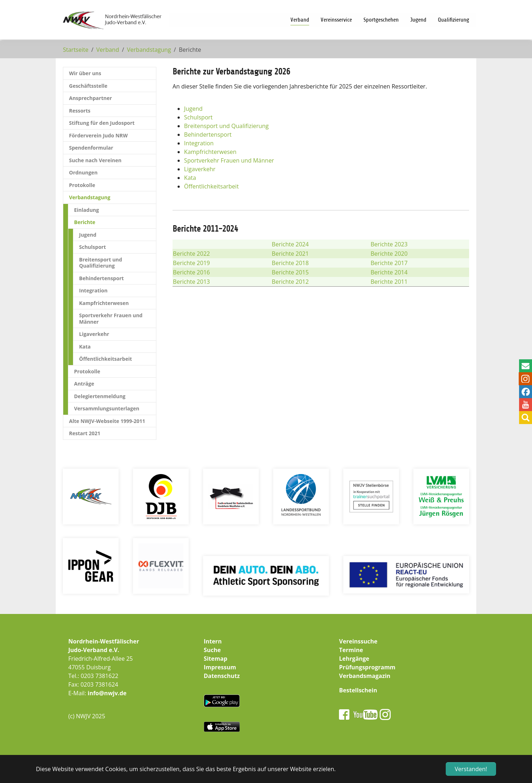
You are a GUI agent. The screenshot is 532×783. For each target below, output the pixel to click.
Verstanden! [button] (471, 769)
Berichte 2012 (290, 282)
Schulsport (198, 117)
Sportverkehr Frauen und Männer (229, 160)
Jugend (193, 109)
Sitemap (216, 659)
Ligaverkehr (200, 169)
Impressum (220, 667)
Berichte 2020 (389, 254)
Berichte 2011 (389, 282)
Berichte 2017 (389, 263)
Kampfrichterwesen (210, 152)
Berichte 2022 (191, 254)
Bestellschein (358, 690)
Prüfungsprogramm (367, 667)
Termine (351, 650)
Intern (213, 641)
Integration (199, 143)
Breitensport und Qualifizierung (226, 126)
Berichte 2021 (290, 254)
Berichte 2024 (290, 244)
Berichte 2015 (290, 272)
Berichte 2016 (191, 272)
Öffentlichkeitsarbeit (211, 186)
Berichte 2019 (191, 263)
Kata (190, 178)
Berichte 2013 (191, 282)
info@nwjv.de (107, 693)
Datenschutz (222, 676)
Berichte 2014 (389, 272)
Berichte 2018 (290, 263)
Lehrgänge (354, 659)
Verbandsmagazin (365, 676)
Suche (212, 650)
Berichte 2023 (389, 244)
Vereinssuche (358, 641)
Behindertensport (208, 135)
